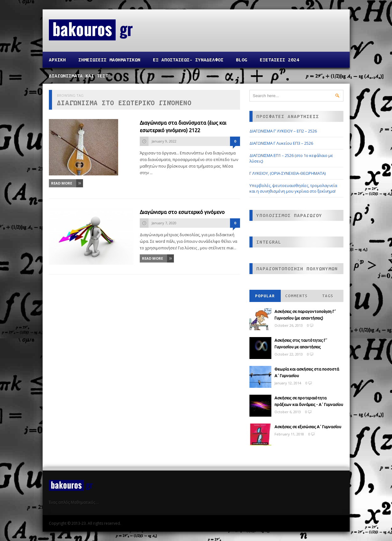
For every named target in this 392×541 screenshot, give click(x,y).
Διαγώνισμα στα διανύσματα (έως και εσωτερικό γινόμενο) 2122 (183, 127)
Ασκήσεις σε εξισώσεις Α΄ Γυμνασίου (308, 427)
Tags (328, 296)
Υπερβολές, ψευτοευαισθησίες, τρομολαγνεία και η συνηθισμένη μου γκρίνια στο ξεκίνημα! (293, 188)
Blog (242, 60)
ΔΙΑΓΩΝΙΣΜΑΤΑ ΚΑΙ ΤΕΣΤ (78, 76)
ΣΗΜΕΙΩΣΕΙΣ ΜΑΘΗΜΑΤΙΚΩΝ (109, 60)
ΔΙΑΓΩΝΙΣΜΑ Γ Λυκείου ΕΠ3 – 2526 (281, 143)
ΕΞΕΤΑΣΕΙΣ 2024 (280, 60)
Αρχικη (57, 60)
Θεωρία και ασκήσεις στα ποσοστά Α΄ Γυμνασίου (307, 372)
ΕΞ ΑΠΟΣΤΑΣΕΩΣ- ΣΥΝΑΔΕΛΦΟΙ (188, 60)
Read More (62, 183)
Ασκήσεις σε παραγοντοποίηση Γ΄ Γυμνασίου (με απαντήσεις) (305, 315)
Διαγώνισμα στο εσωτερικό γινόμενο (182, 212)
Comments (296, 296)
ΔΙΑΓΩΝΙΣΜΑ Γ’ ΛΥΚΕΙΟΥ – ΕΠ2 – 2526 (283, 131)
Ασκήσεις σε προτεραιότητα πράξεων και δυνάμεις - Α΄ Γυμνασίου (309, 401)
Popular (265, 296)
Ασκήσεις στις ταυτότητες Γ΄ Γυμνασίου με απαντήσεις (301, 343)
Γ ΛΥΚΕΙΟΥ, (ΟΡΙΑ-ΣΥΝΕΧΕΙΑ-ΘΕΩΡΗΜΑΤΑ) (287, 173)
